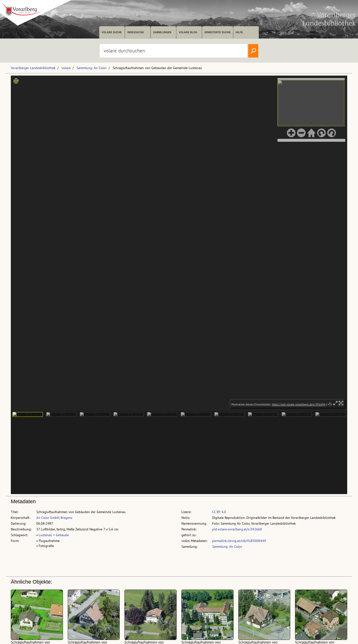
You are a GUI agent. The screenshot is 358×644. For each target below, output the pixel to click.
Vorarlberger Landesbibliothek (33, 68)
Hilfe (239, 32)
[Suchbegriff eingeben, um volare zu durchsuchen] (173, 51)
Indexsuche (136, 32)
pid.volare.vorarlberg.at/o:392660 (237, 529)
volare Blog (188, 32)
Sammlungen (162, 32)
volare (66, 68)
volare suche (112, 32)
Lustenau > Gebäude (54, 535)
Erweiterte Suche (218, 32)
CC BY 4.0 (219, 512)
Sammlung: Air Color (92, 68)
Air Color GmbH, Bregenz (54, 518)
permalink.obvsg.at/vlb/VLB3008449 (239, 541)
